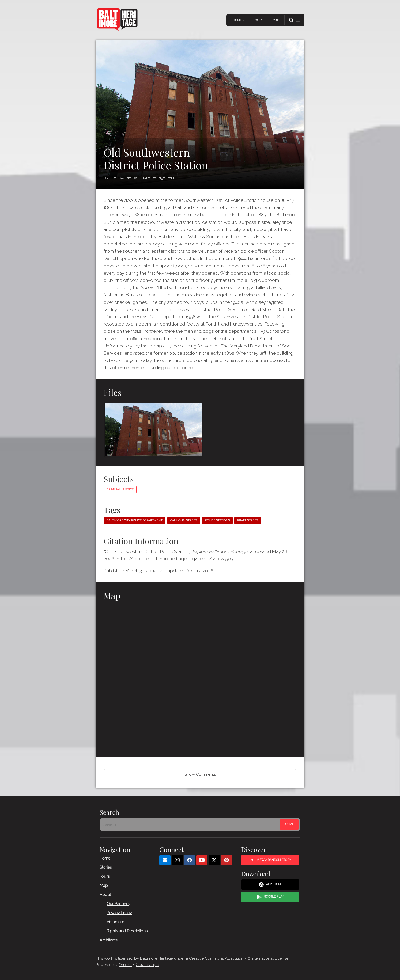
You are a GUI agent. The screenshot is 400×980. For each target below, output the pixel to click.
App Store (270, 884)
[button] (295, 20)
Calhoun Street (184, 521)
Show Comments (200, 774)
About (105, 894)
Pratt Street (248, 521)
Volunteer (115, 922)
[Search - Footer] (190, 824)
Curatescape (147, 965)
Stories (237, 20)
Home (105, 858)
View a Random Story (270, 860)
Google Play (270, 897)
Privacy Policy (119, 913)
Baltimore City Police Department (135, 521)
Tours (258, 20)
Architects (108, 940)
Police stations (217, 521)
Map (276, 20)
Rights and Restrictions (127, 931)
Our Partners (118, 903)
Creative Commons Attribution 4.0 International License (239, 958)
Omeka (125, 965)
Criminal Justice (120, 489)
